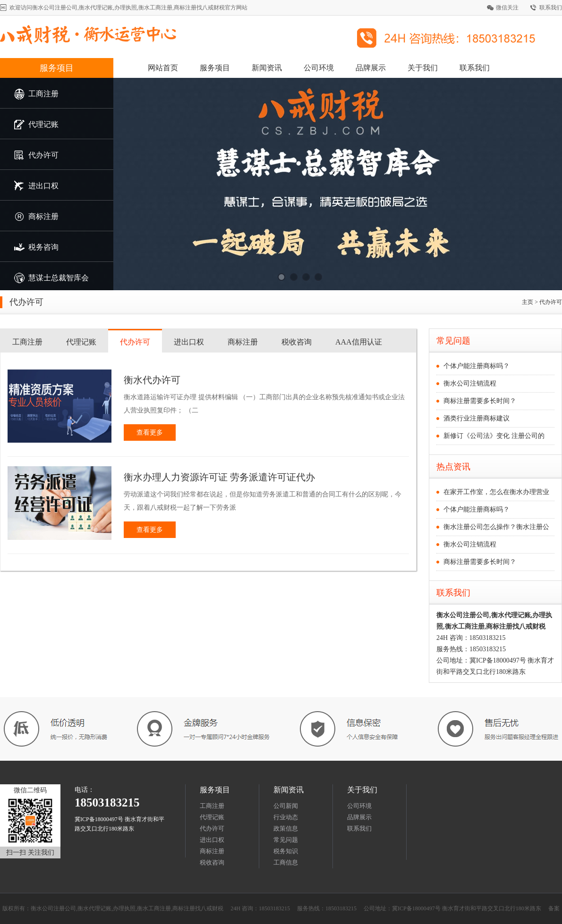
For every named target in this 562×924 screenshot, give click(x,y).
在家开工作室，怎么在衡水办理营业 (496, 492)
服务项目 (57, 68)
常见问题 (286, 840)
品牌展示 (371, 68)
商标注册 (243, 342)
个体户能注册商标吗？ (477, 366)
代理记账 (81, 342)
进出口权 (189, 342)
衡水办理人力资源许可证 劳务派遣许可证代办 (219, 477)
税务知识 (286, 851)
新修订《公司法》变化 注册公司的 (494, 436)
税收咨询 (297, 342)
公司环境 (319, 68)
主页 (528, 302)
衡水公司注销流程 (470, 383)
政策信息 (286, 828)
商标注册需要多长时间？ (480, 401)
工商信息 (286, 862)
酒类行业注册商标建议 (477, 418)
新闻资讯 (267, 68)
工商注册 (27, 342)
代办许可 (135, 342)
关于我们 (423, 68)
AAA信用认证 (359, 342)
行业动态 (286, 817)
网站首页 (163, 68)
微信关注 (507, 8)
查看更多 (150, 433)
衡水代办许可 (152, 380)
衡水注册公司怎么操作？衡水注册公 (496, 527)
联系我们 (551, 8)
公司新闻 (286, 806)
